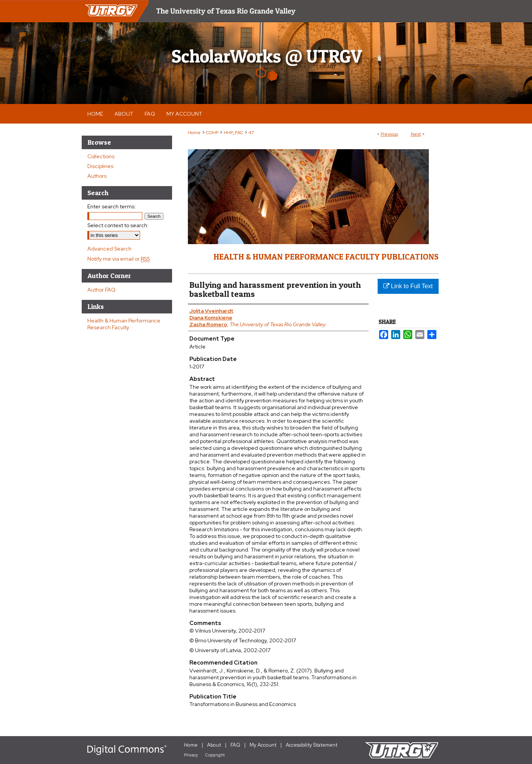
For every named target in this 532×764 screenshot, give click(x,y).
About (214, 745)
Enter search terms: (112, 206)
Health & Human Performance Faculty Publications (326, 257)
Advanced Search (109, 249)
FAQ (235, 745)
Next (416, 134)
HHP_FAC (233, 133)
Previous (389, 134)
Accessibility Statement (312, 745)
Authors (97, 176)
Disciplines (100, 166)
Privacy (191, 755)
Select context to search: (118, 225)
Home (194, 133)
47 (251, 133)
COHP (212, 133)
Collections (101, 156)
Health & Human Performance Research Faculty (124, 324)
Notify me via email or (119, 259)
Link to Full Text (408, 286)
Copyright (215, 755)
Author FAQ (101, 290)
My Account (263, 745)
